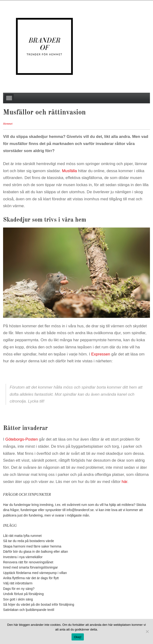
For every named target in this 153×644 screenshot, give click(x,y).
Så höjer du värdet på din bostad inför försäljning (39, 605)
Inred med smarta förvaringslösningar (30, 567)
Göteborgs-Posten (21, 439)
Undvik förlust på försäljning (23, 594)
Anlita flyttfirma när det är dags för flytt (31, 578)
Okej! (78, 637)
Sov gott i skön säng (18, 599)
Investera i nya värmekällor (23, 557)
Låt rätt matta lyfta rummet (22, 536)
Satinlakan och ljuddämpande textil (29, 610)
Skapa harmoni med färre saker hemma (32, 546)
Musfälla (69, 171)
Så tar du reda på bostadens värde (29, 541)
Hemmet (8, 124)
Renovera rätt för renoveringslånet (28, 562)
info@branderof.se (80, 510)
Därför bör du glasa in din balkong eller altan (36, 552)
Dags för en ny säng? (19, 589)
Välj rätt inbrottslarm (18, 583)
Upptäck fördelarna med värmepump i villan (35, 573)
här (124, 482)
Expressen (101, 354)
